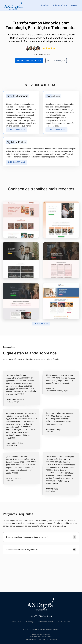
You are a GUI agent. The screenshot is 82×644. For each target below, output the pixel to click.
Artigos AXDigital (60, 5)
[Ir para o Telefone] (41, 616)
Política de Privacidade (46, 622)
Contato (75, 5)
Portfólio (45, 5)
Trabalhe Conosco (64, 622)
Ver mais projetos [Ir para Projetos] (41, 324)
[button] (41, 545)
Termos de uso (17, 622)
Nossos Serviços (56, 61)
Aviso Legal (30, 622)
